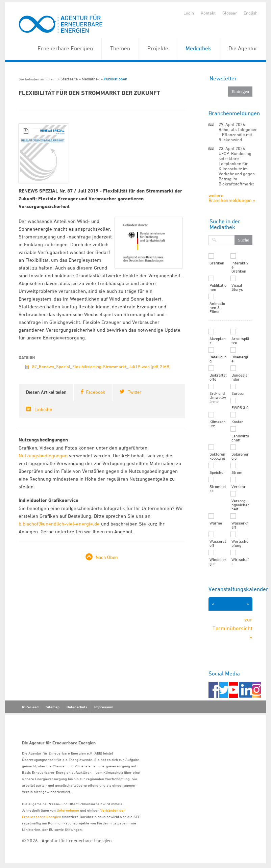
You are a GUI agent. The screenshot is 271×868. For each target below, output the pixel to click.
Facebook (95, 392)
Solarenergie (240, 456)
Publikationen (116, 79)
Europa (238, 393)
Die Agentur (243, 48)
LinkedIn (43, 409)
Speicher (217, 473)
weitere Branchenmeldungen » (232, 198)
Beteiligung (218, 359)
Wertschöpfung (240, 543)
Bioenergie (240, 359)
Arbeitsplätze (240, 341)
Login (189, 13)
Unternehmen (68, 810)
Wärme (216, 523)
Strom (237, 473)
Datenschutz (77, 707)
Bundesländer (239, 377)
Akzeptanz (218, 341)
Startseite (69, 79)
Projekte (158, 48)
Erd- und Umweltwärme (218, 398)
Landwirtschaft (240, 438)
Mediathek (198, 48)
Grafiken (217, 263)
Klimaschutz (218, 424)
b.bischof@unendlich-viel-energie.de (59, 524)
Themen (120, 48)
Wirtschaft (240, 562)
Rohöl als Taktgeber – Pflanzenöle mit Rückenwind (238, 134)
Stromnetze (218, 489)
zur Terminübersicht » (232, 628)
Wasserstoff (218, 543)
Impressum (104, 707)
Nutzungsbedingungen (43, 455)
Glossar (230, 13)
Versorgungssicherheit (240, 505)
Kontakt (208, 13)
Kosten (238, 422)
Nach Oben (107, 557)
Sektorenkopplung (217, 456)
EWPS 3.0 (240, 408)
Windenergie (218, 562)
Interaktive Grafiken (240, 267)
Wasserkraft (240, 525)
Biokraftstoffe (218, 377)
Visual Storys (237, 287)
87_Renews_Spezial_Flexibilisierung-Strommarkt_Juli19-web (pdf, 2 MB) (101, 366)
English (251, 13)
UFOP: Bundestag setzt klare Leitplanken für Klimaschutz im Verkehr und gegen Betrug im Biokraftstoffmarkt (237, 169)
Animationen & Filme (217, 308)
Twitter (135, 392)
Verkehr (239, 487)
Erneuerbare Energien (65, 48)
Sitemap (53, 707)
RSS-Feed (30, 707)
